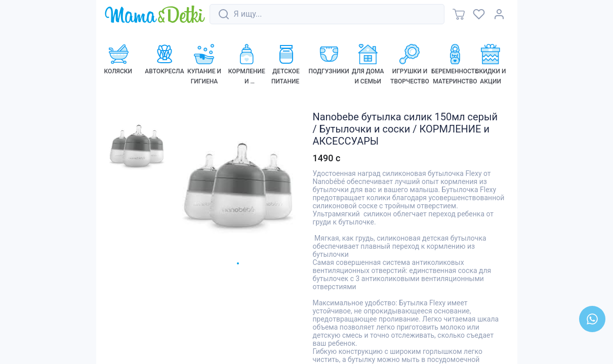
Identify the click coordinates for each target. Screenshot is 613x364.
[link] (155, 15)
